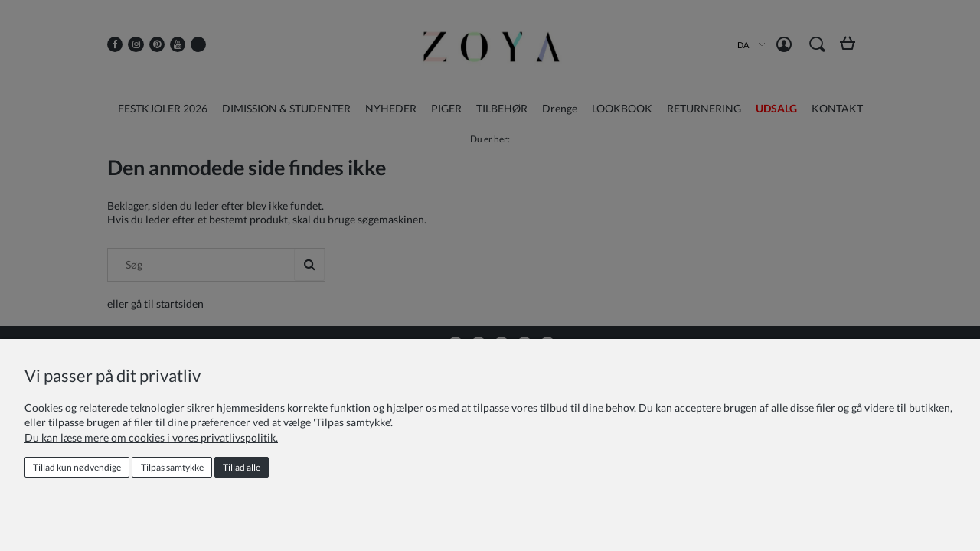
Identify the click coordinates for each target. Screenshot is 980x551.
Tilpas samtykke (172, 467)
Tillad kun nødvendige (77, 467)
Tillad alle (242, 467)
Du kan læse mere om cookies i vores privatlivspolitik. (151, 437)
